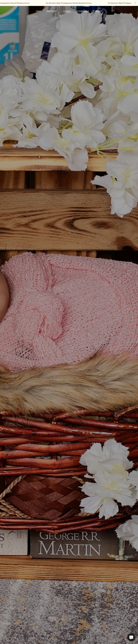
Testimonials (82, 11)
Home (38, 11)
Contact (98, 11)
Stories (67, 11)
